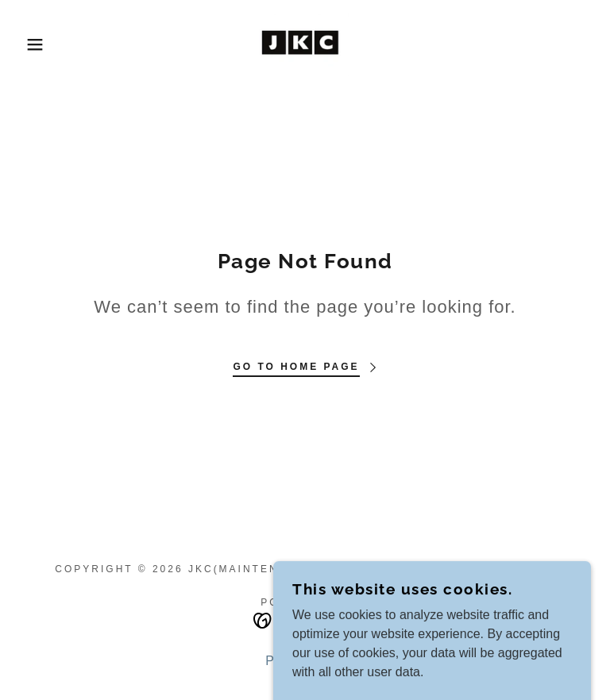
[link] (305, 44)
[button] (31, 44)
